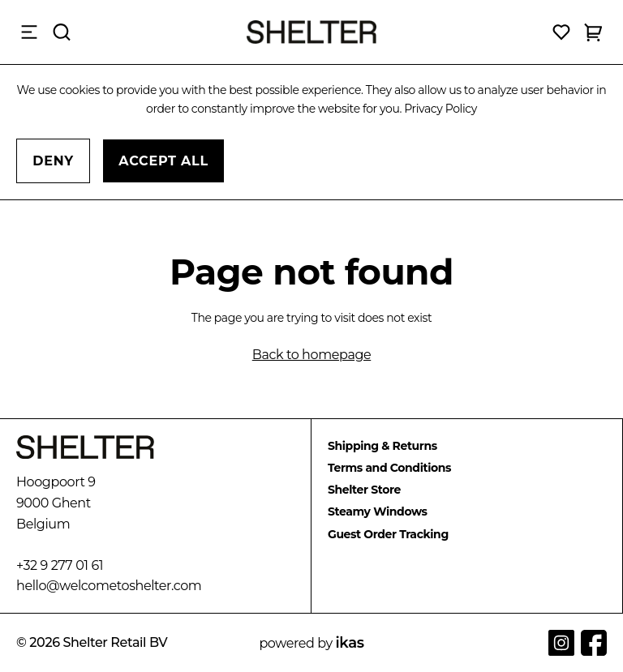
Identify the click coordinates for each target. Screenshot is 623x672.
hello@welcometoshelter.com (109, 586)
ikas (350, 643)
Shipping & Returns (382, 446)
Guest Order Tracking (388, 534)
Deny (53, 161)
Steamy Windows (378, 511)
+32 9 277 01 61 (60, 565)
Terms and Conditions (389, 468)
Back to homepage (312, 355)
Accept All (163, 161)
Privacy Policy (440, 109)
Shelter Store (364, 490)
